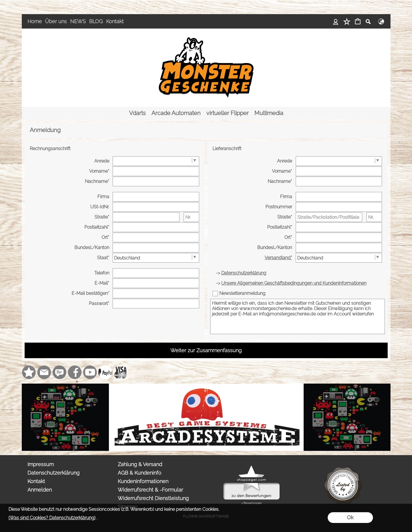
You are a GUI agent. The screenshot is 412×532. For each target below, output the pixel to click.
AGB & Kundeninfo (140, 473)
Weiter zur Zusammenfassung (206, 350)
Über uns (56, 21)
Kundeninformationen (143, 481)
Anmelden (40, 490)
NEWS (78, 21)
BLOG (96, 21)
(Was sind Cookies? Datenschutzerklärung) (52, 518)
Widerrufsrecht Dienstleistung (153, 498)
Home (35, 21)
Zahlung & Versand (140, 464)
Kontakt (115, 21)
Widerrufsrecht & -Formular (150, 490)
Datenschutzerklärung (53, 473)
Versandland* (278, 258)
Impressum (41, 464)
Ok (350, 517)
